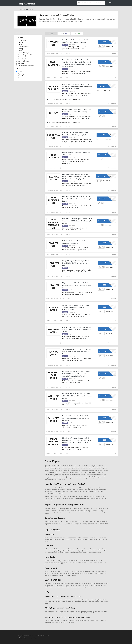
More (83, 49)
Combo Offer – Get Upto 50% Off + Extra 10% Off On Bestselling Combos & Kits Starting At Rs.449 (76, 307)
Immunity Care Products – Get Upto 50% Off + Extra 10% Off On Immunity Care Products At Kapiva (77, 329)
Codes (64, 34)
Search (109, 3)
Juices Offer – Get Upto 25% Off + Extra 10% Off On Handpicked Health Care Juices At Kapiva (77, 352)
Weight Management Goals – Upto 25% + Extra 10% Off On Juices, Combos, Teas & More (76, 263)
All (51, 34)
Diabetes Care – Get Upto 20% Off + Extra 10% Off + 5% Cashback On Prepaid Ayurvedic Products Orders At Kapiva (76, 374)
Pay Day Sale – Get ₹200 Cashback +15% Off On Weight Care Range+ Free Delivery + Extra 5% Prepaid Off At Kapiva (77, 86)
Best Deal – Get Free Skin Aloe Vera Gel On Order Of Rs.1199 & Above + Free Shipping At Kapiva (77, 199)
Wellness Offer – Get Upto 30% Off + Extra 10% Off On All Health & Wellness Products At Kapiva (77, 396)
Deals (77, 34)
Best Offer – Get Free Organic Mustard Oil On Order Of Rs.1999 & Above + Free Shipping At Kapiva (77, 221)
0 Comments (112, 53)
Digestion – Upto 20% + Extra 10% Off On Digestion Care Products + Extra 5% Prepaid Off (76, 285)
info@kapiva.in (50, 587)
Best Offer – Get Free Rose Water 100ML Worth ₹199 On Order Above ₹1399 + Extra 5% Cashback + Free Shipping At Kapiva (76, 177)
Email (68, 53)
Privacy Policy (22, 638)
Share (62, 53)
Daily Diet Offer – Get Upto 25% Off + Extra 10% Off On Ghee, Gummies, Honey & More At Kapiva (76, 418)
